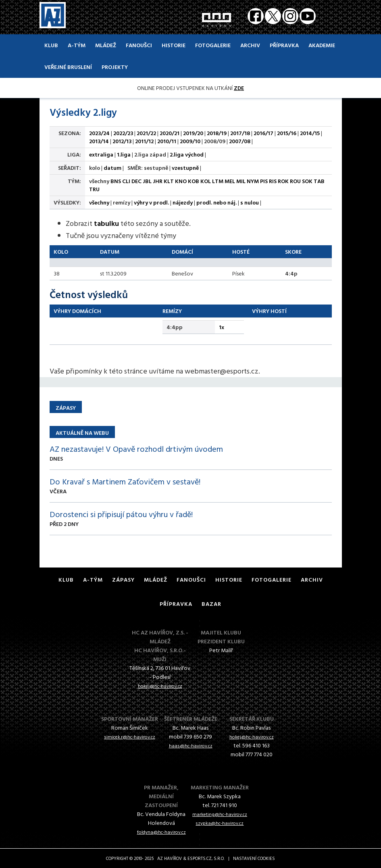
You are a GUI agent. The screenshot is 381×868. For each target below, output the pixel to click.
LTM (218, 181)
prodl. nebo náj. (217, 202)
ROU (295, 181)
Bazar (211, 604)
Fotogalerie (213, 45)
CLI (126, 181)
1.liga (124, 154)
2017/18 (240, 133)
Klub (51, 45)
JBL (147, 181)
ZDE (239, 88)
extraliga (101, 154)
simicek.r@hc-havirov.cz (130, 737)
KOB (194, 181)
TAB (319, 181)
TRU (94, 189)
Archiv (250, 45)
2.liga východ (187, 154)
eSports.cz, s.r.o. (206, 858)
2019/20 (193, 133)
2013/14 (99, 141)
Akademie (322, 45)
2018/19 (217, 133)
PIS (264, 181)
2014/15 (310, 133)
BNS (116, 181)
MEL (230, 181)
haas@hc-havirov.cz (191, 745)
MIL (241, 181)
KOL (206, 181)
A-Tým (77, 45)
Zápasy (123, 579)
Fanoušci (139, 45)
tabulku (106, 223)
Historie (174, 45)
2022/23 (123, 133)
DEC (136, 181)
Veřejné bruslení (68, 67)
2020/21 (170, 133)
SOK (307, 181)
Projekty (115, 67)
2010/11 (167, 141)
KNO (181, 181)
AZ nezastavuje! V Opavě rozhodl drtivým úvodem (136, 449)
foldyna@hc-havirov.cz (161, 832)
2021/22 (146, 133)
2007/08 (240, 141)
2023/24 (99, 133)
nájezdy (183, 202)
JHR (158, 181)
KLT (169, 181)
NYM (253, 181)
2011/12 (144, 141)
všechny (99, 202)
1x (222, 327)
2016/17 (263, 133)
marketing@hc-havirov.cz (220, 814)
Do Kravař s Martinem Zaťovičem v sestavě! (125, 481)
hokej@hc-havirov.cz (160, 686)
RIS (273, 181)
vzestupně (185, 168)
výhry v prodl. (151, 202)
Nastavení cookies (254, 858)
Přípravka (284, 45)
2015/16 (287, 133)
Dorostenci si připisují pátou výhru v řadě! (121, 514)
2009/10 (190, 141)
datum (112, 168)
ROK (283, 181)
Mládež (106, 45)
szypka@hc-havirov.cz (220, 823)
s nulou (250, 202)
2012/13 (122, 141)
